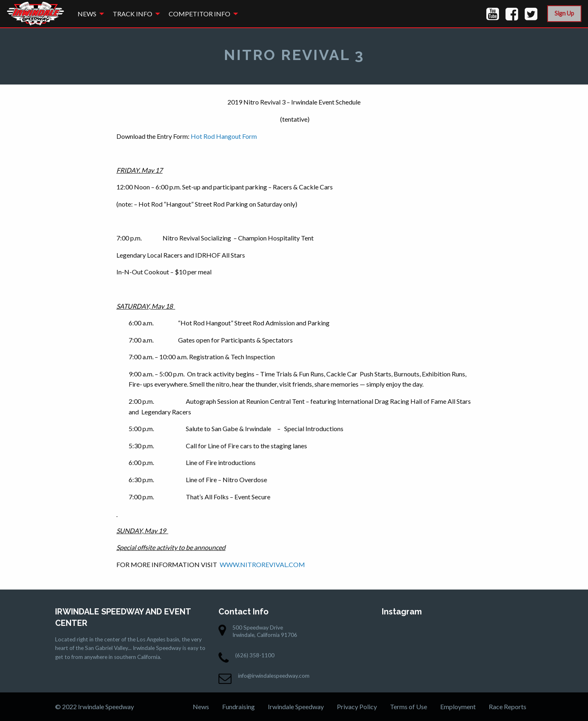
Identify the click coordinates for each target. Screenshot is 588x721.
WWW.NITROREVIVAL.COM (262, 564)
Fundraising (238, 707)
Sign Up (564, 13)
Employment (458, 707)
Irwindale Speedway (296, 707)
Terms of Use (409, 707)
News (87, 14)
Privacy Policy (357, 707)
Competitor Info (199, 14)
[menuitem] (89, 14)
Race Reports (508, 707)
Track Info (133, 14)
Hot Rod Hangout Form (224, 136)
